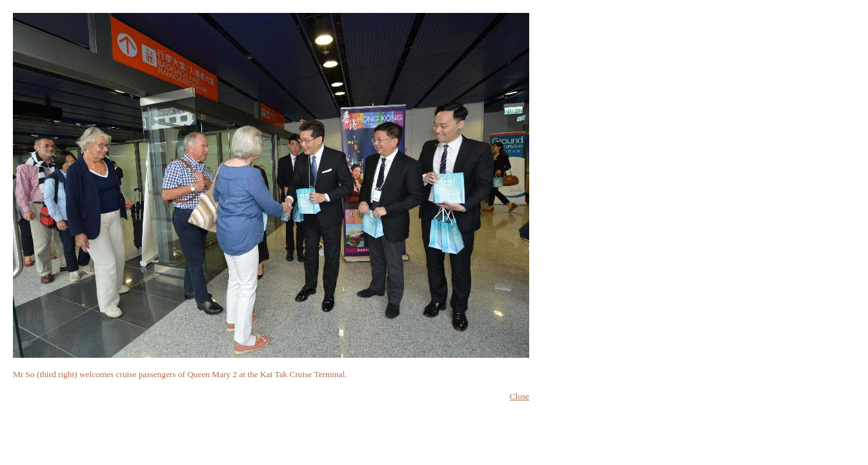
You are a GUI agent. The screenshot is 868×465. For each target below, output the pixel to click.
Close (520, 396)
